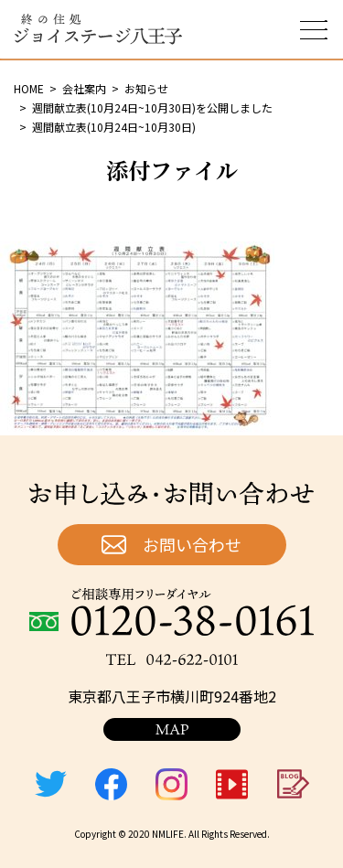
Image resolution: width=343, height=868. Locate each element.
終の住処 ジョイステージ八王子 (98, 29)
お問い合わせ (192, 544)
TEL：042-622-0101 (172, 659)
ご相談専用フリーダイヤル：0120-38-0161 (171, 612)
